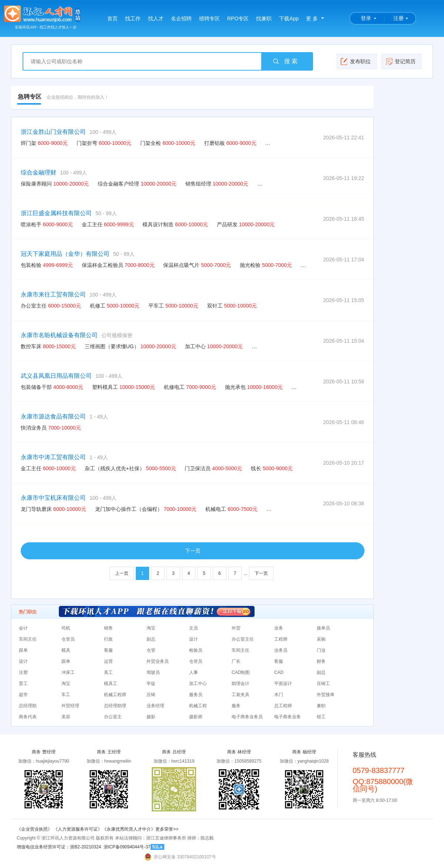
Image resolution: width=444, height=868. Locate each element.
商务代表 (28, 717)
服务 (236, 706)
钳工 (321, 717)
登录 (366, 18)
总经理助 (28, 706)
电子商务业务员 (247, 717)
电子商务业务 (287, 717)
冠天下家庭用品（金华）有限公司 (65, 254)
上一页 (122, 573)
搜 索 (285, 61)
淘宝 (151, 628)
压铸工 (323, 684)
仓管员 (68, 639)
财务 (321, 661)
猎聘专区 (209, 18)
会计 (23, 628)
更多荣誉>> (167, 829)
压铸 (151, 695)
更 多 (312, 18)
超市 (23, 695)
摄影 (151, 717)
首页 (112, 18)
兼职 (321, 706)
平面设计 (283, 684)
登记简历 (401, 61)
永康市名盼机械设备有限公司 (59, 335)
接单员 (323, 628)
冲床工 (68, 672)
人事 (194, 672)
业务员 (281, 650)
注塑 (23, 672)
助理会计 (240, 684)
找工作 (133, 18)
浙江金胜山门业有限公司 (53, 132)
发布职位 (356, 61)
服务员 (196, 695)
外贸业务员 (158, 661)
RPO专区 (238, 18)
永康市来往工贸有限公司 (53, 294)
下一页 (193, 551)
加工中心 (198, 684)
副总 (151, 639)
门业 (321, 650)
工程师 (281, 639)
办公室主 (113, 717)
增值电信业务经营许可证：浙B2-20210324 (59, 847)
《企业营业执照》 (35, 829)
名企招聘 (181, 18)
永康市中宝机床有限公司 (53, 498)
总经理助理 (115, 706)
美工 (108, 672)
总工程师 (283, 706)
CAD (279, 672)
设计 (194, 639)
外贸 (236, 628)
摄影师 (196, 717)
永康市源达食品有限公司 (53, 416)
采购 (321, 639)
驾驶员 (153, 672)
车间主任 (28, 639)
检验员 (196, 650)
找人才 (156, 18)
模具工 (111, 684)
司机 (66, 628)
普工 (23, 684)
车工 (66, 695)
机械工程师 (115, 695)
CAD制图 (241, 672)
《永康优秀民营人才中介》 (129, 829)
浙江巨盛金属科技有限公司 (56, 213)
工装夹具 (240, 695)
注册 (398, 18)
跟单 (23, 650)
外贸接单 (326, 695)
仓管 (151, 650)
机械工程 (198, 706)
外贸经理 (70, 706)
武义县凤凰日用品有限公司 (56, 376)
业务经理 (155, 706)
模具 (66, 650)
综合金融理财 (38, 172)
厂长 (236, 661)
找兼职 (264, 18)
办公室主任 (243, 639)
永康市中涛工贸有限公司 (53, 457)
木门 (279, 695)
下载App (289, 18)
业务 (279, 628)
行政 (108, 639)
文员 (194, 628)
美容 (66, 717)
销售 (108, 628)
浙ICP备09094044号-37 (127, 847)
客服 (108, 650)
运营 (108, 661)
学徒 (151, 684)
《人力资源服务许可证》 (78, 829)
